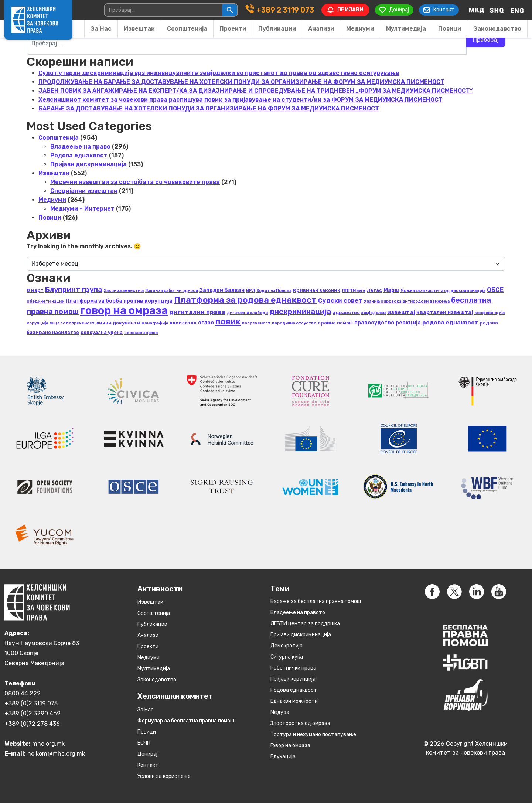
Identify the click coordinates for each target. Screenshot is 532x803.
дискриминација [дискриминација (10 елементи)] (300, 312)
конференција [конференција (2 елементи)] (490, 313)
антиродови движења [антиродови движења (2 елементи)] (426, 301)
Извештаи (139, 29)
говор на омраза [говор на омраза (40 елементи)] (124, 310)
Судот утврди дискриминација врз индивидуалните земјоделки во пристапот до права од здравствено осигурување (219, 73)
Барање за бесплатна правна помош (316, 601)
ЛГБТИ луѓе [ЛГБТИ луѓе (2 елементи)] (354, 291)
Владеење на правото (298, 613)
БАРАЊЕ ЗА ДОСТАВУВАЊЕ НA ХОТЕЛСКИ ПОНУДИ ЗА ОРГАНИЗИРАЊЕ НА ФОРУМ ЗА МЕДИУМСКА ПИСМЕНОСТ (209, 108)
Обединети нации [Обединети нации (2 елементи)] (45, 301)
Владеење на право (80, 147)
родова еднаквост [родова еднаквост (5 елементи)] (450, 322)
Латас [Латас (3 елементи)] (374, 290)
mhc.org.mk (48, 743)
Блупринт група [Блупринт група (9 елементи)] (74, 290)
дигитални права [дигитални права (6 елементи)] (197, 312)
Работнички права (293, 668)
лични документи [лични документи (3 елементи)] (118, 323)
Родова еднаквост (79, 155)
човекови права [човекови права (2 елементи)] (141, 333)
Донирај (147, 754)
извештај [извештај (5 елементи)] (401, 312)
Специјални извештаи (84, 191)
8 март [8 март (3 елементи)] (35, 290)
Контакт (148, 765)
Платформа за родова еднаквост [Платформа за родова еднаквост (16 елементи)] (245, 300)
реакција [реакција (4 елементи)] (408, 323)
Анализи (321, 29)
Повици (450, 29)
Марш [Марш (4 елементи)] (391, 290)
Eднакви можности (294, 701)
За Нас (101, 29)
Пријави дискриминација (88, 164)
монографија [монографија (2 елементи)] (155, 323)
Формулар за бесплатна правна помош (186, 721)
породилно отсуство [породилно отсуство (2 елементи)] (294, 323)
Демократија (287, 646)
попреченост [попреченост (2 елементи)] (256, 323)
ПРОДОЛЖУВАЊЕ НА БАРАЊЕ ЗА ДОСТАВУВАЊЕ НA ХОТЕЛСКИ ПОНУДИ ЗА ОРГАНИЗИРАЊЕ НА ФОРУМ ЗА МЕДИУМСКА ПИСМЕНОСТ (241, 82)
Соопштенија (187, 29)
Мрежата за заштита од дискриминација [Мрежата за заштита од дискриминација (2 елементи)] (443, 291)
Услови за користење (164, 776)
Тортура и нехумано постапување (313, 734)
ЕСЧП (144, 743)
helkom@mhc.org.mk (56, 753)
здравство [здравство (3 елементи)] (346, 312)
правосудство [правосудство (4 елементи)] (374, 323)
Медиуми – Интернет (82, 209)
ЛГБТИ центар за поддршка (305, 624)
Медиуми (360, 29)
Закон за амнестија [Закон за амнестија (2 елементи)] (124, 291)
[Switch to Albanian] (497, 10)
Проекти (233, 29)
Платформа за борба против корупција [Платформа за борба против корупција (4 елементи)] (119, 301)
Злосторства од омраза (300, 723)
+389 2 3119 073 (284, 10)
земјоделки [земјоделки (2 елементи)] (374, 313)
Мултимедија (406, 29)
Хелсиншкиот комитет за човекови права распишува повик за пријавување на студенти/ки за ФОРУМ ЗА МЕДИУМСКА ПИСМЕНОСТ (241, 100)
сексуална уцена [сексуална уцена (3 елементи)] (102, 332)
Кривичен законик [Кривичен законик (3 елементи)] (317, 290)
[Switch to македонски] (477, 10)
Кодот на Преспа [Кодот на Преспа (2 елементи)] (274, 291)
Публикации (277, 29)
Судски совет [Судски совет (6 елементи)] (340, 300)
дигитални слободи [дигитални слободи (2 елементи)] (247, 313)
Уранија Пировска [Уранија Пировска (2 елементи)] (383, 301)
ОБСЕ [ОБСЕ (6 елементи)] (495, 290)
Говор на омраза (290, 746)
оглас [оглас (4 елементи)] (206, 323)
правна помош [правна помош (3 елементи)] (335, 323)
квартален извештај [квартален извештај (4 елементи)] (445, 312)
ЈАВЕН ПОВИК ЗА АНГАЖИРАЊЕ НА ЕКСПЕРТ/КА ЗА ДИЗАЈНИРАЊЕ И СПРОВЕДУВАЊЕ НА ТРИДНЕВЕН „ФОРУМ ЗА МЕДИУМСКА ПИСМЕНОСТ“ (255, 91)
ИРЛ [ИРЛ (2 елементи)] (250, 291)
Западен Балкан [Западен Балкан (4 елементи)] (222, 290)
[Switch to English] (517, 10)
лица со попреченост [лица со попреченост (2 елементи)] (72, 323)
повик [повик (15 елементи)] (228, 322)
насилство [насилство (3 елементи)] (183, 323)
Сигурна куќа (287, 657)
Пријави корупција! (294, 679)
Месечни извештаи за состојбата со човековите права (135, 182)
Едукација (283, 757)
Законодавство (497, 29)
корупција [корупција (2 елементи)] (37, 323)
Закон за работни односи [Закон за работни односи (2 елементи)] (172, 291)
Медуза (280, 712)
